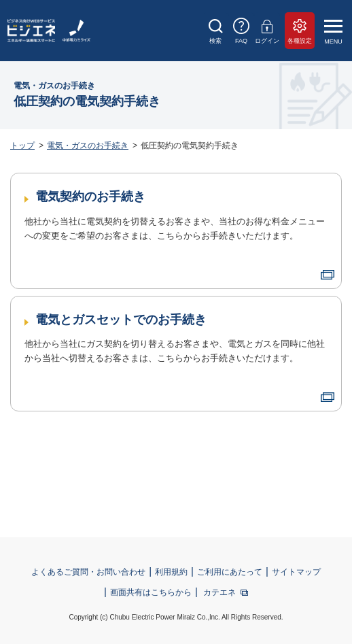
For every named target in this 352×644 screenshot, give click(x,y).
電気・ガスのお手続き (88, 146)
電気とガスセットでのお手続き (121, 320)
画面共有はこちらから (151, 592)
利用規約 (171, 572)
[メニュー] (336, 31)
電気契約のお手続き (90, 197)
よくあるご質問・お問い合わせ (88, 572)
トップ (22, 146)
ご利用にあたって (230, 572)
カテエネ (219, 592)
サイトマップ (296, 572)
